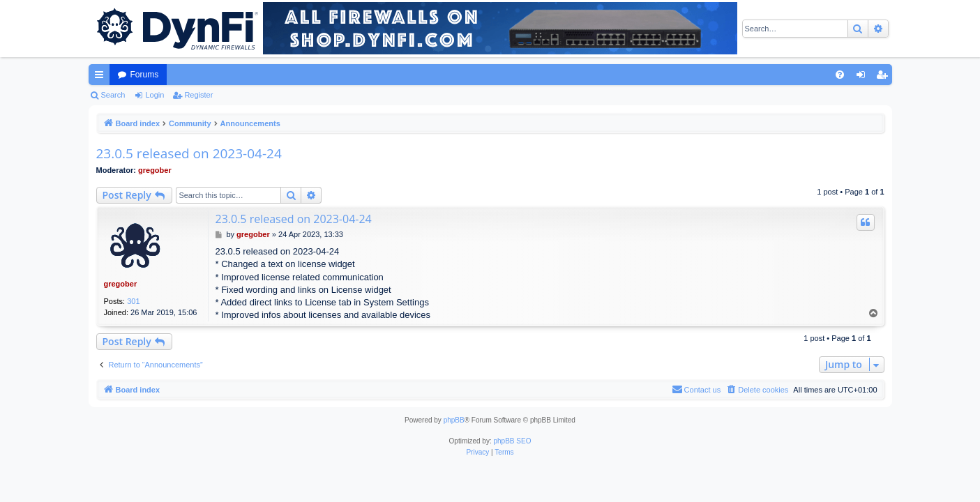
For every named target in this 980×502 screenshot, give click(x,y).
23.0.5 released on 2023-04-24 (189, 153)
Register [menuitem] (884, 77)
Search (113, 95)
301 (133, 301)
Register (198, 95)
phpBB (454, 420)
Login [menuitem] (863, 77)
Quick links (102, 77)
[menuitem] (840, 75)
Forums (145, 75)
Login (154, 95)
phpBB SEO (513, 441)
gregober (155, 170)
